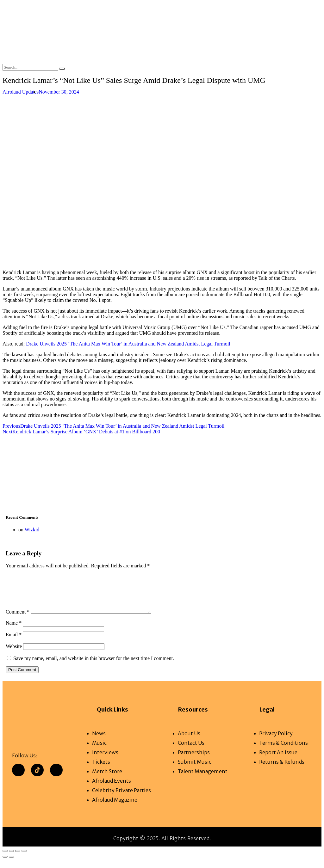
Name (14, 630)
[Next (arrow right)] (11, 864)
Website (14, 654)
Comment (18, 619)
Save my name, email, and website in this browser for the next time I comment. (94, 666)
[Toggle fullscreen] (11, 859)
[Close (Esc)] (24, 859)
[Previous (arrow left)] (5, 864)
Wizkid (32, 530)
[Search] (62, 69)
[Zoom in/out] (5, 859)
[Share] (18, 859)
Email (14, 642)
